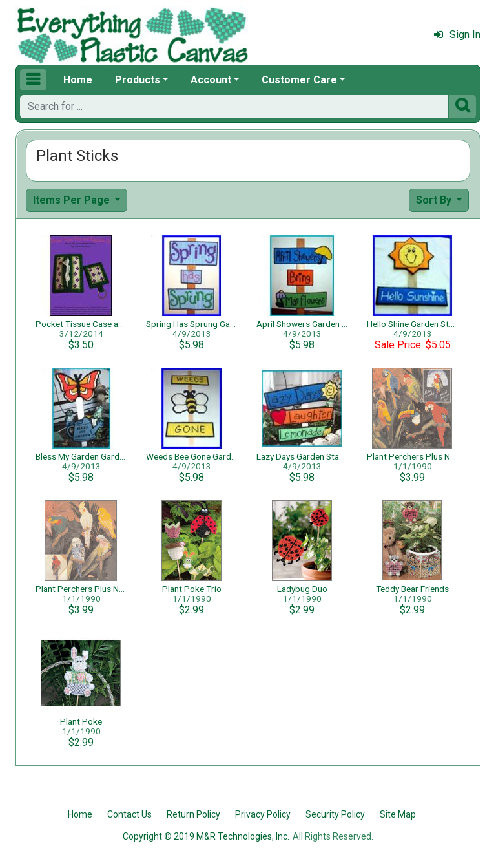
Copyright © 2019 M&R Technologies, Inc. (206, 836)
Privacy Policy (263, 814)
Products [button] (138, 80)
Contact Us (129, 814)
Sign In (457, 35)
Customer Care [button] (299, 80)
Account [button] (211, 80)
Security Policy (335, 814)
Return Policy (193, 814)
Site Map (398, 814)
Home (78, 80)
